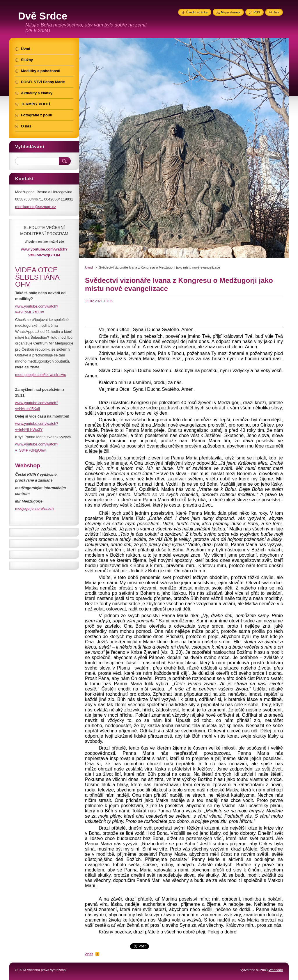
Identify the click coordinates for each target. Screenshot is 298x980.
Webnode (276, 970)
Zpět (89, 954)
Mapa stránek (230, 12)
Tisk (276, 12)
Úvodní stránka (197, 12)
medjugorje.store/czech (34, 508)
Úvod (89, 267)
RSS (257, 12)
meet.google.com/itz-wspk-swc (40, 375)
